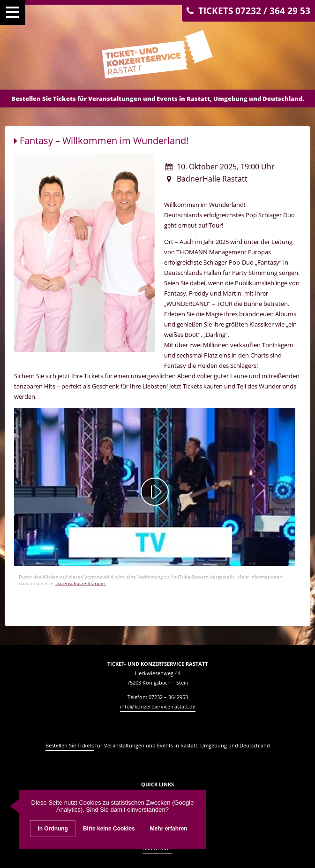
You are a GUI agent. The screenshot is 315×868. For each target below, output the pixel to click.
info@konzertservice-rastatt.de (158, 706)
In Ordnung (53, 829)
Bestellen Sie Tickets (70, 745)
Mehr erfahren (169, 829)
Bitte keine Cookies (109, 829)
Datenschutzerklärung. (81, 583)
